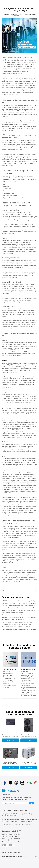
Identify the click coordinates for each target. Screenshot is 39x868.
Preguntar (10, 740)
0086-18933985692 (15, 839)
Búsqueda (36, 591)
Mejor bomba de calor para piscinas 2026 (14, 620)
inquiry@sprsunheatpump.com (23, 841)
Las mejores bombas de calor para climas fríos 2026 (17, 622)
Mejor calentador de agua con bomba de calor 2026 (17, 624)
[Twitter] (10, 845)
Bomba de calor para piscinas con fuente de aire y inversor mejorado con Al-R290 (10, 736)
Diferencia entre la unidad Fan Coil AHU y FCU (10, 669)
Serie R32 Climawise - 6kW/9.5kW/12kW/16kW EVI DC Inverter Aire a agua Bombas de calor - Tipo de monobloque (10, 763)
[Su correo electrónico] (15, 803)
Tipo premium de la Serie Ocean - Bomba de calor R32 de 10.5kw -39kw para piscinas (29, 763)
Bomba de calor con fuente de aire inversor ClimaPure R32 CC (29, 736)
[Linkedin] (7, 845)
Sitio (26, 16)
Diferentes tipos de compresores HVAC (29, 669)
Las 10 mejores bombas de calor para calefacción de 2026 (19, 629)
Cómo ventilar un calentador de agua (12, 613)
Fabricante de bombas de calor (20, 819)
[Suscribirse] (31, 803)
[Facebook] (3, 845)
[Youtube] (14, 845)
